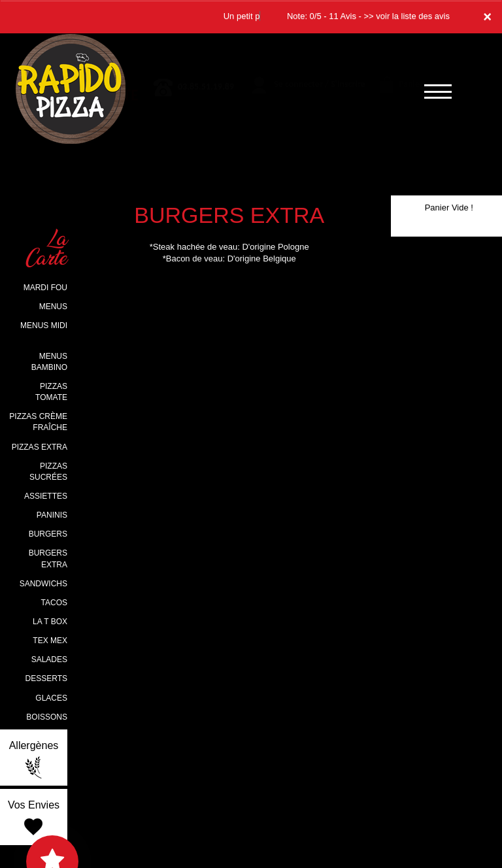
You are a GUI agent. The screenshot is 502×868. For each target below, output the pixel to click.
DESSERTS (46, 678)
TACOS (54, 603)
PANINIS (52, 515)
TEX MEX (50, 641)
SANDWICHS (43, 584)
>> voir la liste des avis (407, 16)
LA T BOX (50, 622)
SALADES (49, 659)
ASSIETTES (46, 496)
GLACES (51, 698)
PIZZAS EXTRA (40, 447)
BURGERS (48, 534)
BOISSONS (47, 717)
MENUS (53, 307)
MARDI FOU (45, 288)
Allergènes (34, 759)
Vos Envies (34, 819)
